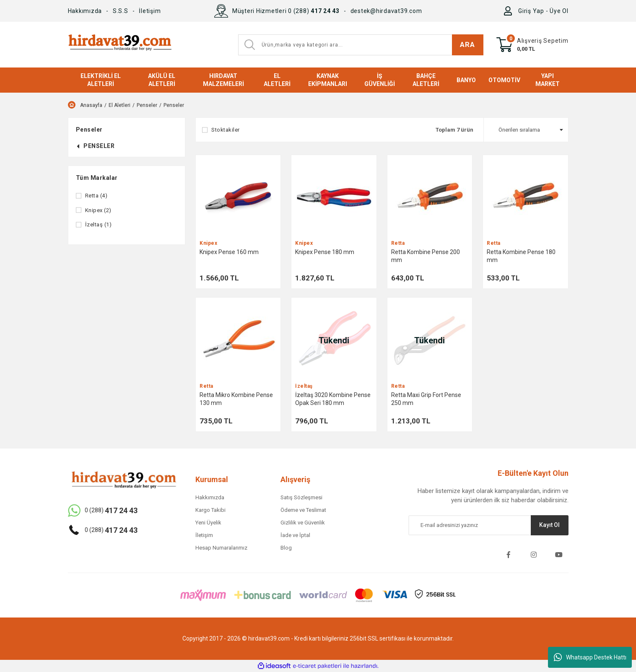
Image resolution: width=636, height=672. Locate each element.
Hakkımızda (85, 11)
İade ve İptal (295, 535)
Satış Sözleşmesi (301, 497)
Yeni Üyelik (208, 523)
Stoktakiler (226, 130)
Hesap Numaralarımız (221, 548)
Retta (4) (96, 196)
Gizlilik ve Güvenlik (303, 523)
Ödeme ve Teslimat (303, 510)
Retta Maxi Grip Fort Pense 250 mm (426, 399)
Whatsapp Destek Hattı (590, 657)
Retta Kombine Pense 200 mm (426, 256)
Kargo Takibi (210, 510)
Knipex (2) (98, 210)
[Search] (361, 45)
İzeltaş (304, 386)
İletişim (150, 11)
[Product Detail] (238, 197)
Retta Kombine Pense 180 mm (521, 256)
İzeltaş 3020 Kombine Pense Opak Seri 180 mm (333, 399)
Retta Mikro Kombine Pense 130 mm (236, 399)
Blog (286, 548)
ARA (467, 44)
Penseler (174, 105)
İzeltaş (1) (99, 224)
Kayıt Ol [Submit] (549, 525)
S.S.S (121, 11)
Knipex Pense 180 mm (325, 252)
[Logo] (120, 45)
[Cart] (532, 45)
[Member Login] (510, 11)
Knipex (208, 243)
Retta (398, 243)
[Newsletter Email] (488, 525)
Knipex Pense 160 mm (229, 252)
